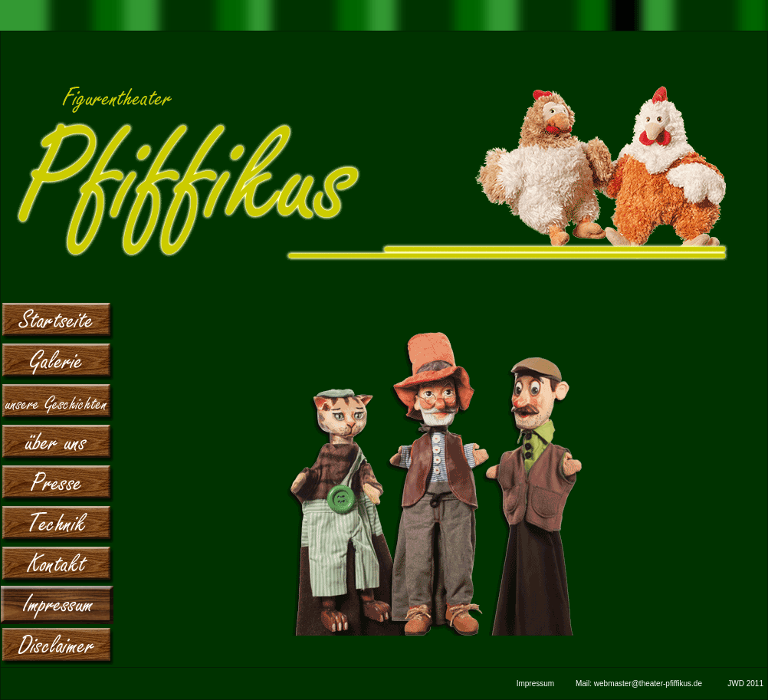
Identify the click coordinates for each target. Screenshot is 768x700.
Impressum (535, 684)
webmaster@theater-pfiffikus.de (648, 684)
